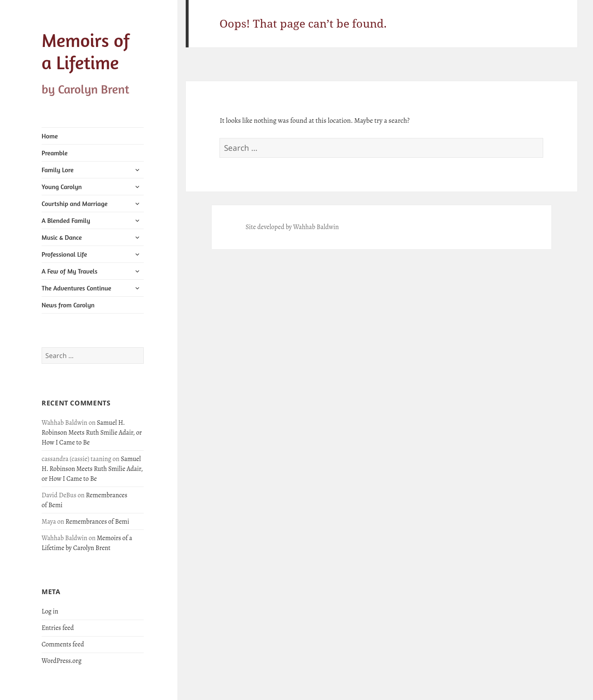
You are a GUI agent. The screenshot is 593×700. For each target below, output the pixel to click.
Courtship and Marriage (75, 204)
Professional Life (64, 254)
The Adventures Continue (76, 288)
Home (50, 136)
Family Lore (58, 170)
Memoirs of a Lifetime (86, 51)
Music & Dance (62, 237)
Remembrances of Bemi (97, 522)
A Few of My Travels (70, 271)
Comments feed (63, 644)
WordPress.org (62, 661)
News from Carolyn (68, 305)
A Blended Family (66, 220)
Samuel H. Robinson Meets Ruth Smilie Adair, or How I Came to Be (92, 433)
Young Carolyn (62, 187)
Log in (50, 611)
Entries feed (58, 628)
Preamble (55, 153)
